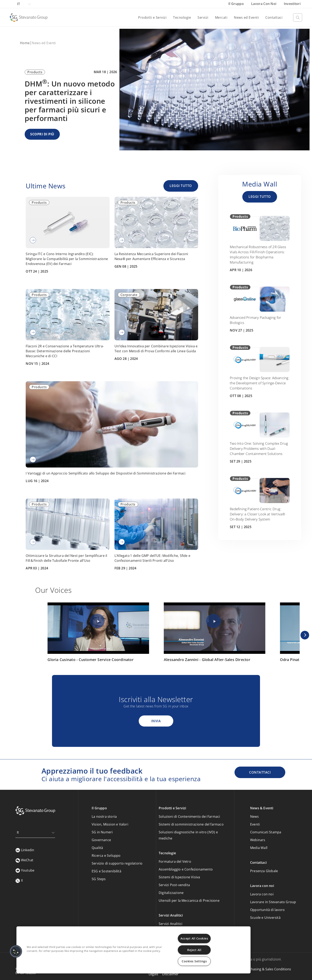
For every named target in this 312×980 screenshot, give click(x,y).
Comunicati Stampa (266, 832)
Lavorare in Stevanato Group (273, 902)
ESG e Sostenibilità (106, 871)
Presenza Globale (264, 871)
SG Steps (99, 879)
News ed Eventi (246, 17)
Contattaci (274, 17)
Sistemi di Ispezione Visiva (179, 877)
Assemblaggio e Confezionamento (186, 869)
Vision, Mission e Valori (110, 824)
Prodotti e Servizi (152, 17)
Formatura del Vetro (175, 861)
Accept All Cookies (194, 938)
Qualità (97, 848)
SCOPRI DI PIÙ (42, 134)
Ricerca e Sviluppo (106, 856)
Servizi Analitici (170, 924)
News (254, 816)
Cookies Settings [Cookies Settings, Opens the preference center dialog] (194, 961)
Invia (156, 721)
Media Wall (259, 848)
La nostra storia (104, 816)
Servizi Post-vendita (174, 885)
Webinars (258, 840)
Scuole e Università (265, 918)
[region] (133, 950)
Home (25, 43)
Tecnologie (182, 17)
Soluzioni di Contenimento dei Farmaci (189, 816)
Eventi (255, 824)
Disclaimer (170, 974)
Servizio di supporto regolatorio (117, 863)
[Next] (305, 635)
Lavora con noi (264, 4)
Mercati (221, 17)
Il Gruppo (236, 4)
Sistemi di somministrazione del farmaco (191, 824)
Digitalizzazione (171, 893)
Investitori (292, 4)
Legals (153, 974)
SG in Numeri (102, 832)
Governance (101, 840)
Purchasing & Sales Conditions (267, 969)
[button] (16, 951)
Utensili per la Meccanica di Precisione (189, 901)
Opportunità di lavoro (267, 910)
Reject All (194, 950)
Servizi (203, 17)
